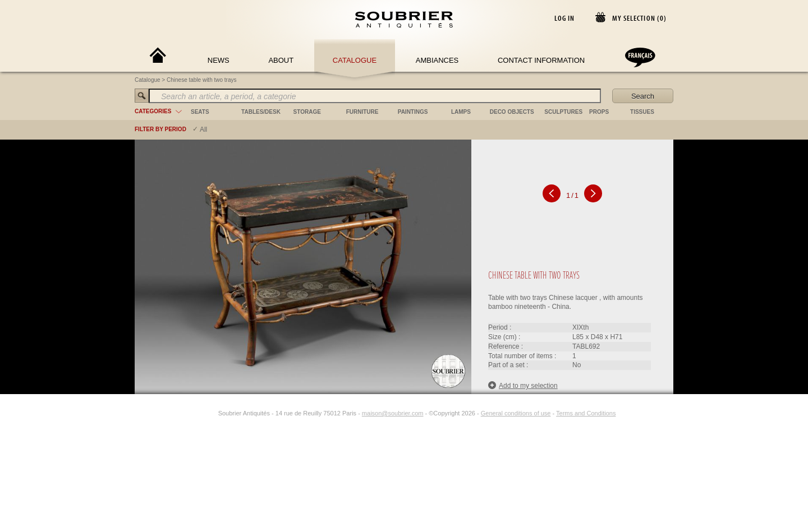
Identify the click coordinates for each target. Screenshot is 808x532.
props (599, 112)
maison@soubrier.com (393, 413)
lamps (461, 112)
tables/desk (261, 112)
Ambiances (437, 60)
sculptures (563, 112)
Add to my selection (523, 385)
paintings (413, 112)
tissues (642, 112)
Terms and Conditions (586, 413)
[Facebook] (198, 413)
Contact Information (541, 60)
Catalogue (355, 60)
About (281, 60)
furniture (362, 112)
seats (200, 112)
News (219, 60)
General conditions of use (516, 413)
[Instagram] (211, 413)
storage (307, 112)
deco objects (512, 112)
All (203, 129)
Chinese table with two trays (202, 80)
